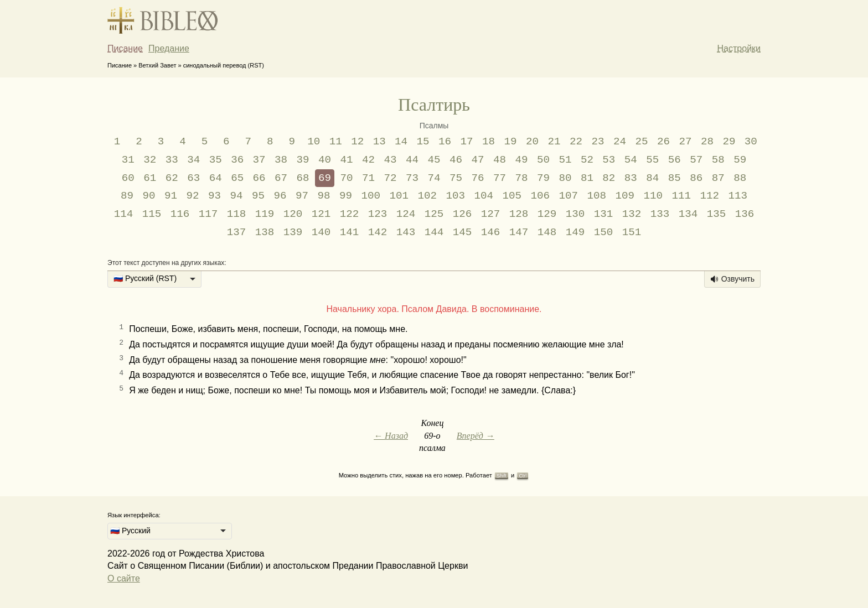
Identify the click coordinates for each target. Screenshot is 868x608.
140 (321, 232)
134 (688, 214)
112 (709, 196)
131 (604, 214)
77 (500, 178)
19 (511, 142)
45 (434, 160)
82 (609, 178)
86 (696, 178)
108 (596, 196)
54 (631, 160)
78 (521, 178)
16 (445, 142)
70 (347, 178)
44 (412, 160)
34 (193, 160)
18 (489, 142)
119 (265, 214)
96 (280, 196)
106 (540, 196)
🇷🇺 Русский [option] (130, 531)
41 (347, 160)
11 (336, 142)
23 (598, 142)
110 (653, 196)
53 (609, 160)
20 (532, 142)
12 (357, 142)
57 (696, 160)
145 (463, 232)
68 (303, 178)
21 (554, 142)
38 (281, 160)
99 (346, 196)
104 (484, 196)
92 (193, 196)
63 (193, 178)
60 (128, 178)
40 (325, 160)
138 (265, 232)
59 (740, 160)
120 (293, 214)
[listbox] (154, 279)
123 (378, 214)
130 (575, 214)
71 (368, 178)
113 (738, 196)
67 (281, 178)
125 (434, 214)
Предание (169, 48)
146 (491, 232)
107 (568, 196)
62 (172, 178)
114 (124, 214)
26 (663, 142)
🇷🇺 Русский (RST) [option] (145, 278)
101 (399, 196)
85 (675, 178)
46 (456, 160)
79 (543, 178)
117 (208, 214)
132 (632, 214)
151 (632, 232)
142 (378, 232)
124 (406, 214)
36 (237, 160)
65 (237, 178)
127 (491, 214)
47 (477, 160)
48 (500, 160)
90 (149, 196)
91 (171, 196)
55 (652, 160)
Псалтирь (434, 105)
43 (391, 160)
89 (127, 196)
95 (258, 196)
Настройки (739, 48)
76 (477, 178)
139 (293, 232)
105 (512, 196)
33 (172, 160)
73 (412, 178)
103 (455, 196)
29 (729, 142)
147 (519, 232)
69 (325, 178)
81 (587, 178)
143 (406, 232)
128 (519, 214)
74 (434, 178)
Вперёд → (476, 436)
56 (675, 160)
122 (350, 214)
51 (565, 160)
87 (718, 178)
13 (379, 142)
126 (463, 214)
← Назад (391, 436)
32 (150, 160)
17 (467, 142)
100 (371, 196)
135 (717, 214)
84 (652, 178)
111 (681, 196)
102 (427, 196)
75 (456, 178)
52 (587, 160)
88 (740, 178)
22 (576, 142)
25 (641, 142)
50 (543, 160)
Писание (125, 48)
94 (236, 196)
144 (434, 232)
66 (259, 178)
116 (180, 214)
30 (751, 142)
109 (625, 196)
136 (745, 214)
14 (401, 142)
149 (575, 232)
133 (660, 214)
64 (216, 178)
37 (259, 160)
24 (620, 142)
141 (350, 232)
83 (631, 178)
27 (685, 142)
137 (237, 232)
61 (150, 178)
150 (604, 232)
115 (152, 214)
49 (521, 160)
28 (707, 142)
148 (547, 232)
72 (391, 178)
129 (547, 214)
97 (302, 196)
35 (216, 160)
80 (565, 178)
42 (368, 160)
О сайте (124, 578)
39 (303, 160)
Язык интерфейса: (134, 515)
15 (423, 142)
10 (314, 142)
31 (128, 160)
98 (324, 196)
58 (718, 160)
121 (321, 214)
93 (215, 196)
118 (237, 214)
